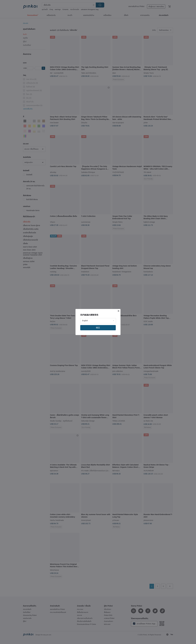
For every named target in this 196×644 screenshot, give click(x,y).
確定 (98, 328)
